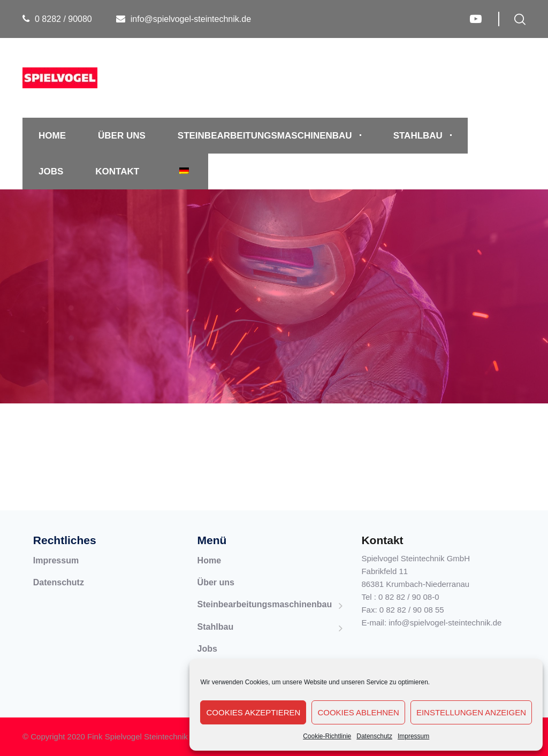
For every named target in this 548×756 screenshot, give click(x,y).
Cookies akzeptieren (253, 712)
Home (52, 136)
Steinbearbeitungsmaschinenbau (265, 136)
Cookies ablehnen (358, 712)
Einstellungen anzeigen (471, 712)
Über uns (122, 136)
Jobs (51, 171)
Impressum (413, 736)
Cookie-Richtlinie (327, 736)
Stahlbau (418, 136)
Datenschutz (374, 736)
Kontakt (117, 171)
